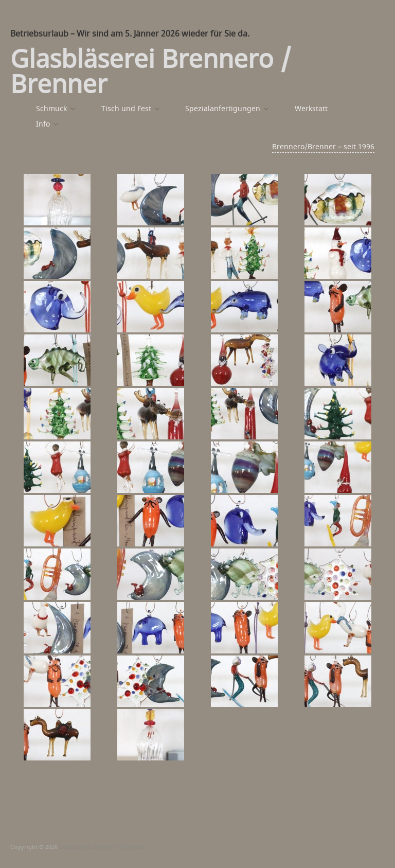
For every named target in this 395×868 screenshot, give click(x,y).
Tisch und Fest (126, 109)
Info (43, 125)
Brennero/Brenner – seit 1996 (323, 147)
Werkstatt (311, 109)
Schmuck (51, 109)
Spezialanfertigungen (223, 109)
